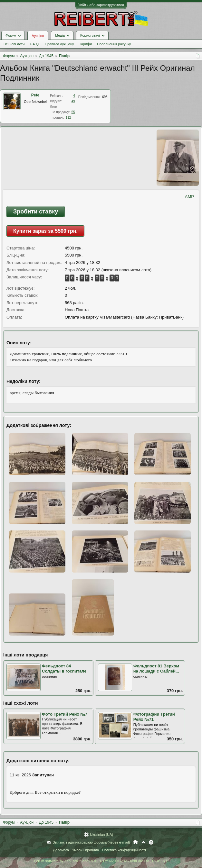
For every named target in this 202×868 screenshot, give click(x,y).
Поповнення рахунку (114, 44)
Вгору (143, 842)
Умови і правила (86, 850)
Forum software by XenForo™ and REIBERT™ (101, 861)
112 (68, 118)
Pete (35, 95)
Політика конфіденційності (124, 850)
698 (105, 97)
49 (73, 101)
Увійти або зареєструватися (101, 5)
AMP (189, 197)
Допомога (61, 850)
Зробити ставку (36, 212)
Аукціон (38, 36)
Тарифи (86, 44)
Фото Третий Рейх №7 (65, 714)
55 (73, 112)
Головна (135, 842)
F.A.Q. (35, 44)
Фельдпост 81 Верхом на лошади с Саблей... (156, 669)
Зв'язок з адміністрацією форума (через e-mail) (91, 842)
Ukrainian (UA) (101, 835)
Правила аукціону (59, 44)
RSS (151, 842)
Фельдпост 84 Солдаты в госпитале (64, 669)
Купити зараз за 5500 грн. (45, 231)
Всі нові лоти (14, 44)
